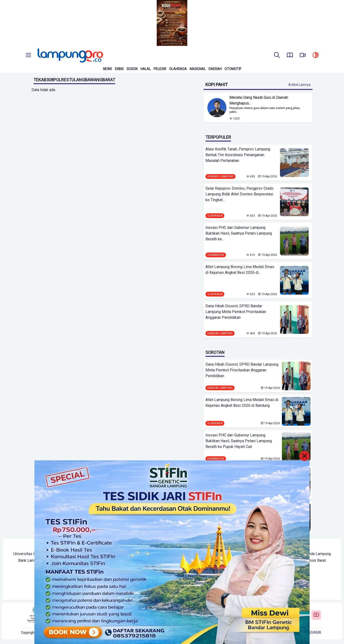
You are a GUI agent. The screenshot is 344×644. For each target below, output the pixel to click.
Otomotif (233, 69)
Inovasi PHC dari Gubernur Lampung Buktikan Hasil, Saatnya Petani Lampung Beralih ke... (239, 233)
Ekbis (119, 69)
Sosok (132, 69)
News (107, 69)
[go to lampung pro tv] (303, 55)
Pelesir (160, 69)
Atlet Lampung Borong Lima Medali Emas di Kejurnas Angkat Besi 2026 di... (240, 270)
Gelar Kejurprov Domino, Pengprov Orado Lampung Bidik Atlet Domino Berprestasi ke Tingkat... (239, 194)
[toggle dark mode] (316, 55)
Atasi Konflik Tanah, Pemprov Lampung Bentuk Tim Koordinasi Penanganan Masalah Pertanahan (238, 155)
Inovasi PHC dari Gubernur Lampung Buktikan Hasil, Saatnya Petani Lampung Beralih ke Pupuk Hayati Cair (239, 441)
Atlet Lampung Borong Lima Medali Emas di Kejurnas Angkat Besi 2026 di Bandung (242, 403)
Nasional (198, 69)
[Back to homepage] (70, 55)
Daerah (215, 69)
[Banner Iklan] (172, 23)
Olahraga (178, 69)
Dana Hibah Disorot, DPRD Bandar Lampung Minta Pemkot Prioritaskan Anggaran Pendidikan (236, 312)
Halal (146, 69)
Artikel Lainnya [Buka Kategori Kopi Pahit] (299, 85)
